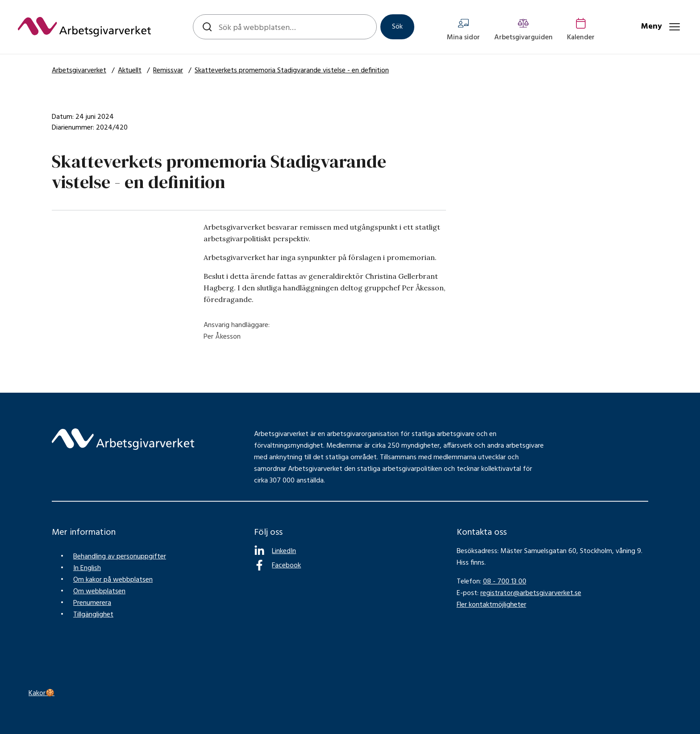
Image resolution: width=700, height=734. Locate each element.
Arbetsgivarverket (79, 71)
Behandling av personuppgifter (120, 557)
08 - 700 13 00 (505, 582)
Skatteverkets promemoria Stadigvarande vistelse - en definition (292, 71)
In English (87, 568)
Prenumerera (92, 603)
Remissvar (168, 71)
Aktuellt (130, 71)
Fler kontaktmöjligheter (492, 605)
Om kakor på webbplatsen (113, 580)
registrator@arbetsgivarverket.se (531, 593)
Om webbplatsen (99, 591)
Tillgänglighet (93, 615)
